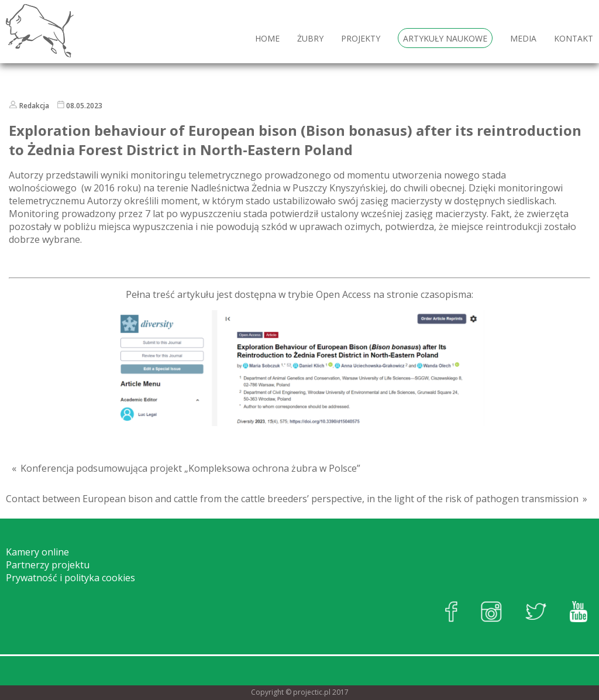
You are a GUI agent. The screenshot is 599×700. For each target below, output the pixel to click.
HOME (267, 38)
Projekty (361, 38)
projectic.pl (312, 692)
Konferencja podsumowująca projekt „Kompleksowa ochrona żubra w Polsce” (190, 468)
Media (523, 38)
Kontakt (574, 38)
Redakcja (34, 106)
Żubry (310, 38)
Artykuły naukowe (445, 38)
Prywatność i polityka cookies (70, 578)
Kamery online (37, 552)
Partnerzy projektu (48, 565)
